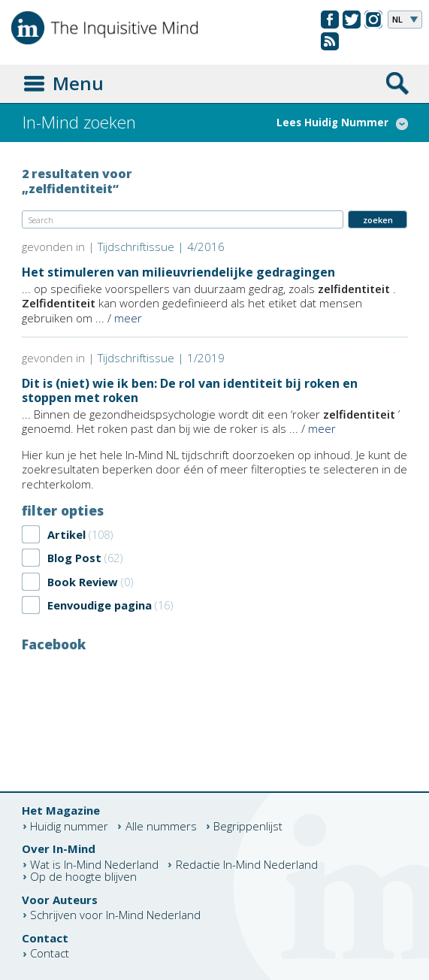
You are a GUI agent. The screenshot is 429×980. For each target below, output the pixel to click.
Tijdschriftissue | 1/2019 (161, 358)
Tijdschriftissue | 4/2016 (161, 247)
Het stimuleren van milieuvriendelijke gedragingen (178, 272)
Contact (50, 954)
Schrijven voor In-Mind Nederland (115, 915)
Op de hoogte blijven (83, 877)
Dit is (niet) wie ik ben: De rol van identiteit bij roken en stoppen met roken (190, 390)
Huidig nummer (69, 826)
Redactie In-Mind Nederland (247, 865)
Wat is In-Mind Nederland (94, 865)
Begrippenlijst (248, 826)
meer (128, 318)
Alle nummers (161, 826)
